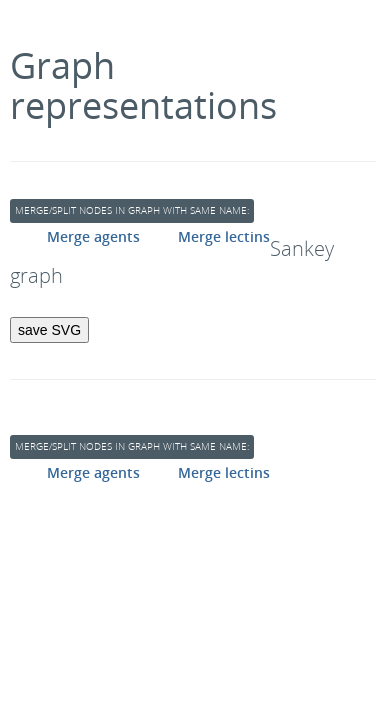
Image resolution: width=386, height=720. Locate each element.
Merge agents (93, 236)
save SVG (49, 330)
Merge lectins (224, 236)
